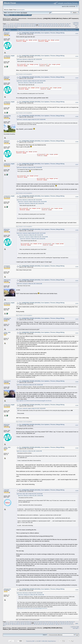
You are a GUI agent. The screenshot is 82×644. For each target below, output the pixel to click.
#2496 (77, 405)
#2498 (77, 448)
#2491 (77, 281)
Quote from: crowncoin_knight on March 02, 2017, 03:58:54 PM (31, 120)
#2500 (77, 590)
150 (26, 26)
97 (45, 24)
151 (28, 26)
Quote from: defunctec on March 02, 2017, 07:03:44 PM (29, 168)
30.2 (22, 13)
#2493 (77, 319)
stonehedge (7, 116)
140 (4, 26)
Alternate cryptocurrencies (19, 18)
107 (65, 24)
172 (6, 27)
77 (14, 24)
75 (10, 24)
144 (13, 26)
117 (19, 25)
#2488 (77, 197)
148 (21, 26)
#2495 (77, 382)
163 (54, 26)
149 (24, 26)
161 (50, 26)
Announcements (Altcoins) (35, 18)
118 (21, 25)
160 (48, 26)
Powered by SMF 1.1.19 (32, 641)
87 (29, 24)
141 (6, 26)
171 (4, 27)
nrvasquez (7, 266)
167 (63, 26)
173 (8, 27)
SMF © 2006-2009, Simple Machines (47, 641)
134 (57, 25)
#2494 (77, 333)
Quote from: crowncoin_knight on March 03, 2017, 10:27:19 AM (31, 233)
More (29, 15)
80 (18, 24)
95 (42, 24)
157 (41, 26)
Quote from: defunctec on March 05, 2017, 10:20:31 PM (29, 451)
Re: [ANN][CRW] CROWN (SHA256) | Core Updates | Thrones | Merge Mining (42, 33)
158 (43, 26)
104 (59, 24)
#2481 (77, 34)
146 (17, 26)
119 (24, 25)
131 (50, 25)
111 (6, 25)
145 (15, 26)
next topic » (77, 25)
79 (17, 24)
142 (8, 26)
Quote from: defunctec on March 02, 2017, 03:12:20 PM (29, 200)
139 (68, 25)
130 (48, 25)
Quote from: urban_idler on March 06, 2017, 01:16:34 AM (30, 494)
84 (25, 24)
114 (13, 25)
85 (26, 24)
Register (25, 15)
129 (46, 25)
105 (61, 24)
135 (59, 25)
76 (12, 24)
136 (61, 25)
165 (59, 26)
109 (70, 24)
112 (8, 25)
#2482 (77, 56)
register (23, 10)
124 (35, 25)
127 (42, 25)
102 (54, 24)
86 (28, 24)
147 (19, 26)
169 (67, 26)
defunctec (7, 33)
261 (16, 27)
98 (46, 24)
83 (23, 24)
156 (39, 26)
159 (45, 26)
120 (26, 25)
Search (16, 15)
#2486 (77, 142)
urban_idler (7, 332)
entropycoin (7, 318)
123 (32, 25)
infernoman (7, 280)
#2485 (77, 117)
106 (63, 24)
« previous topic (76, 23)
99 (48, 24)
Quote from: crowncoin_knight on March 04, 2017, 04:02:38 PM (31, 408)
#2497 (77, 425)
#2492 (77, 303)
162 (52, 26)
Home (7, 15)
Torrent (25, 13)
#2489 (77, 230)
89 (32, 24)
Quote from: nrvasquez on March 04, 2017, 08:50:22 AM (29, 284)
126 (40, 25)
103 (56, 24)
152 (30, 26)
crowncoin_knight (9, 56)
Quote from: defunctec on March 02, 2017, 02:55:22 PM (29, 59)
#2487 (77, 165)
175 (13, 27)
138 (66, 25)
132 (53, 25)
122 (30, 25)
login (18, 10)
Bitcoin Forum (7, 18)
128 (44, 25)
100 (50, 24)
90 (34, 24)
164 (56, 26)
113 (10, 25)
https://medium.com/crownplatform (24, 74)
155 (37, 26)
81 (20, 24)
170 (70, 26)
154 (35, 26)
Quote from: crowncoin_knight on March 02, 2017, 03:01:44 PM (31, 81)
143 (10, 26)
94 (40, 24)
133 (55, 25)
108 (67, 24)
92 (37, 24)
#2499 (77, 491)
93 (39, 24)
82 (21, 24)
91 (35, 24)
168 (65, 26)
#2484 (77, 102)
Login (20, 15)
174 (10, 27)
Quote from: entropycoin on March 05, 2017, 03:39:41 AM (30, 385)
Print (77, 27)
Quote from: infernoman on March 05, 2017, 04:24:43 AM (30, 593)
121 (28, 25)
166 (61, 26)
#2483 (77, 78)
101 (52, 24)
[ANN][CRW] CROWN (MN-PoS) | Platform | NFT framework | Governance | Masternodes (33, 629)
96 (43, 24)
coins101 (6, 490)
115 (15, 25)
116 (17, 25)
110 (4, 25)
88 (31, 24)
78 (15, 24)
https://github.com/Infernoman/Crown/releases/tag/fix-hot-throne (34, 401)
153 (32, 26)
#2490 (77, 267)
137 (64, 25)
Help (12, 15)
